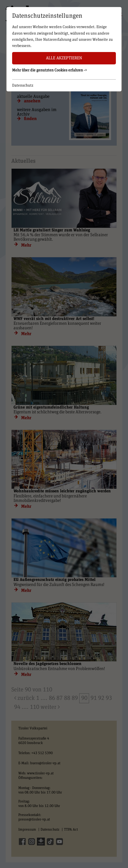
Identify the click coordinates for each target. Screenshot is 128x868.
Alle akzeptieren (64, 58)
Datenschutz (23, 85)
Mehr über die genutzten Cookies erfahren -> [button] (50, 70)
